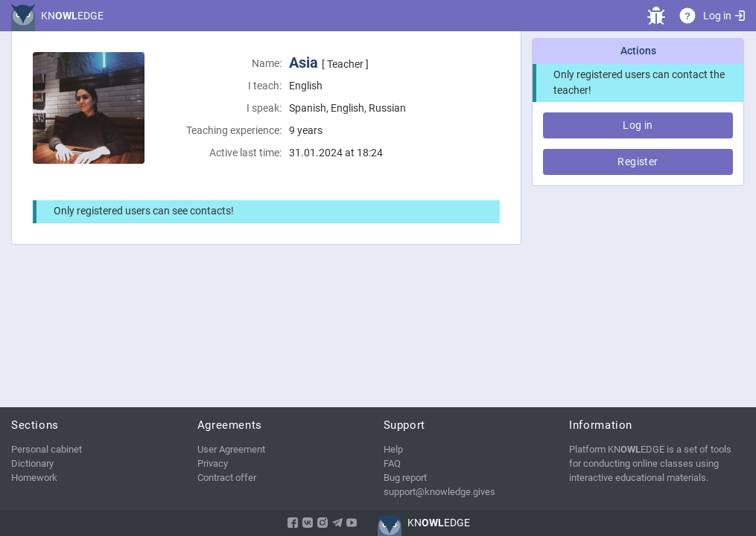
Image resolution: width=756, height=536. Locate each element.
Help (393, 449)
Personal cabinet (47, 449)
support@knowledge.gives (439, 492)
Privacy (213, 463)
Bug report (405, 478)
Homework (34, 478)
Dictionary (32, 463)
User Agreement (231, 449)
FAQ (392, 463)
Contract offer (227, 478)
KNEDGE (72, 16)
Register (638, 162)
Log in (724, 16)
